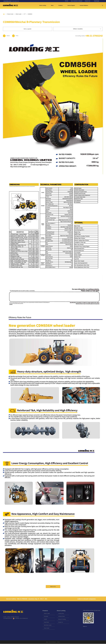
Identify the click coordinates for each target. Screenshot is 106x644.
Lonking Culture (61, 617)
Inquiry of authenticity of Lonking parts (77, 1)
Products (61, 5)
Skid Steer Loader (48, 625)
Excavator (46, 617)
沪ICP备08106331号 (8, 619)
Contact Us (60, 622)
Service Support (72, 5)
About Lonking (43, 5)
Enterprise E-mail (88, 1)
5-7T (25, 14)
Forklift (45, 620)
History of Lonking (62, 620)
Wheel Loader (19, 14)
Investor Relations (85, 5)
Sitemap (47, 642)
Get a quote (27, 29)
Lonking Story (61, 614)
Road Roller (46, 622)
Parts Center (47, 628)
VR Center (67, 1)
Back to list (53, 587)
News (53, 5)
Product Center (10, 14)
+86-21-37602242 (93, 36)
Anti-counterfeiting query (53, 642)
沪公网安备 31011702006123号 (20, 619)
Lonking (8, 617)
